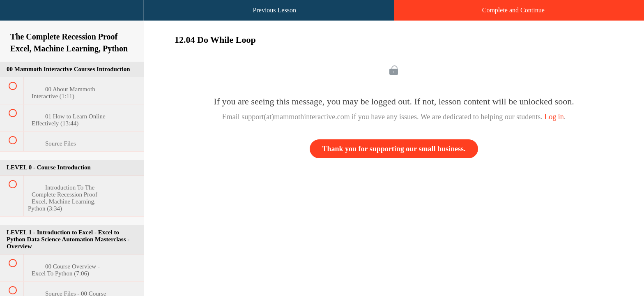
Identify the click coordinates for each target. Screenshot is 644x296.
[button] (14, 14)
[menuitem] (72, 18)
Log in (554, 117)
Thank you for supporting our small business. (394, 149)
